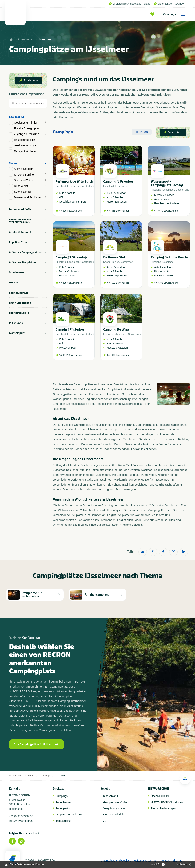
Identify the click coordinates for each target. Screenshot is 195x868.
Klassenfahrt (111, 796)
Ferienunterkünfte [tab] (20, 210)
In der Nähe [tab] (16, 323)
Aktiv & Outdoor (30, 169)
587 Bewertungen (73, 283)
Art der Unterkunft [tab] (20, 232)
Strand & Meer (30, 192)
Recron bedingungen (163, 808)
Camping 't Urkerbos (118, 182)
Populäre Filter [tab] (18, 242)
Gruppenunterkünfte (115, 802)
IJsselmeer (45, 39)
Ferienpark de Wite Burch (74, 182)
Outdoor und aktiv (114, 814)
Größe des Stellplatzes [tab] (23, 262)
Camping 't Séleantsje (72, 257)
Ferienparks (63, 808)
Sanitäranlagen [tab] (18, 293)
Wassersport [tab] (17, 333)
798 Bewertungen (168, 283)
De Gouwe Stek (114, 257)
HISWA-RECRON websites (167, 802)
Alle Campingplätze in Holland (36, 745)
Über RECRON (160, 796)
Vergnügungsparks (114, 808)
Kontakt (165, 861)
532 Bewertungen (121, 283)
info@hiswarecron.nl (21, 821)
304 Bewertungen (73, 211)
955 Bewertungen (121, 211)
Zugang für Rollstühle (30, 134)
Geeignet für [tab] (17, 117)
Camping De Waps (116, 329)
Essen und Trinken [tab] (20, 303)
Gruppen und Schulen (69, 814)
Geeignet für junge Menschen (31, 145)
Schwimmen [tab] (16, 273)
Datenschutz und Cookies (116, 861)
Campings (175, 14)
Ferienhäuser (64, 802)
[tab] (28, 104)
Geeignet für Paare (30, 151)
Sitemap (177, 861)
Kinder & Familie (30, 175)
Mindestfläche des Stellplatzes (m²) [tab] (20, 221)
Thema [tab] (13, 163)
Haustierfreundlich (30, 140)
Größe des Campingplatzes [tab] (25, 252)
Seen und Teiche (30, 180)
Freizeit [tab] (14, 283)
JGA (106, 821)
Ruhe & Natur (30, 186)
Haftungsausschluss (146, 861)
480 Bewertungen (168, 211)
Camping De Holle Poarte (169, 257)
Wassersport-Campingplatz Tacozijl (167, 183)
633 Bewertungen (121, 355)
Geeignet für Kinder (30, 123)
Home (31, 776)
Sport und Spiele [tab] (19, 313)
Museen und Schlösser (30, 197)
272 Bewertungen (73, 355)
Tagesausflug (64, 821)
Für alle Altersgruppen (30, 128)
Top (185, 778)
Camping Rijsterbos (70, 329)
